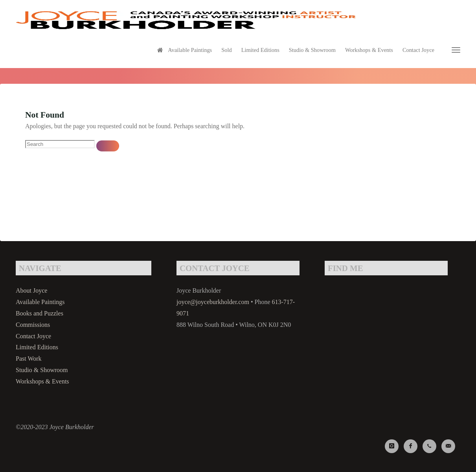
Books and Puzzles (40, 313)
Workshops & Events (42, 381)
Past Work (29, 359)
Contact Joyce (33, 336)
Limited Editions (37, 347)
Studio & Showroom (42, 370)
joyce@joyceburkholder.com (213, 302)
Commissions (33, 325)
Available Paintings (40, 302)
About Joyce (31, 290)
